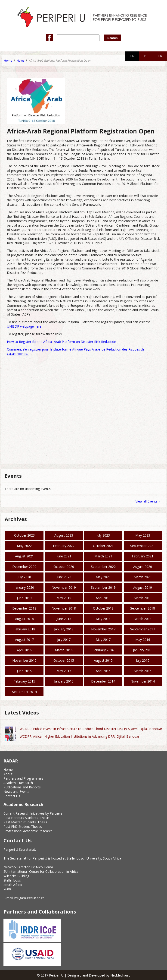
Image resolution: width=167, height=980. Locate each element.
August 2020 (143, 567)
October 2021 (103, 546)
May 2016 (143, 640)
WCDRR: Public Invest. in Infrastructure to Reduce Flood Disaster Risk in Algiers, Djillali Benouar (91, 729)
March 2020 (143, 577)
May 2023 (143, 535)
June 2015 (24, 671)
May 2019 (64, 598)
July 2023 (103, 535)
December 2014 (103, 681)
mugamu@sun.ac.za (29, 898)
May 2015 (64, 671)
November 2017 (103, 629)
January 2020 (24, 587)
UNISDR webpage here (24, 326)
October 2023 (24, 535)
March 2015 (143, 671)
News (21, 60)
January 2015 (64, 681)
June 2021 (64, 556)
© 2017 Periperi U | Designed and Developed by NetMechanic (84, 975)
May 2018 (103, 619)
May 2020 (103, 577)
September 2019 (103, 587)
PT (146, 56)
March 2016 (64, 650)
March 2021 (103, 556)
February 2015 (24, 681)
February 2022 (64, 546)
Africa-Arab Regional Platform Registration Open (60, 60)
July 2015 (143, 660)
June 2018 (64, 619)
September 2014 (24, 692)
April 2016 (24, 650)
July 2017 (64, 640)
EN (132, 56)
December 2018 (24, 608)
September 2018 (143, 608)
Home (8, 60)
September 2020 (103, 567)
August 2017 (24, 640)
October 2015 (64, 660)
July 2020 (24, 577)
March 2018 (143, 619)
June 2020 (64, 577)
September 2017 (143, 629)
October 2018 (103, 608)
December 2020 (24, 567)
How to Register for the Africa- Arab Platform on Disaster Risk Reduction (62, 342)
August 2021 (24, 556)
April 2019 (103, 598)
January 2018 (64, 629)
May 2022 (24, 546)
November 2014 (143, 681)
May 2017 (103, 640)
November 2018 (64, 608)
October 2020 (64, 567)
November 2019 (64, 587)
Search (112, 38)
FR (160, 56)
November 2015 (24, 660)
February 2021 (143, 556)
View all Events (147, 501)
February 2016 (103, 650)
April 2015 (103, 671)
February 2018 (24, 629)
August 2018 (24, 619)
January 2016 (143, 650)
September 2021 (143, 546)
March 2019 (143, 598)
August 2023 (64, 535)
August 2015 (103, 660)
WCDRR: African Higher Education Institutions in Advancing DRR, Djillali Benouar (79, 736)
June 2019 (24, 598)
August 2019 (143, 587)
